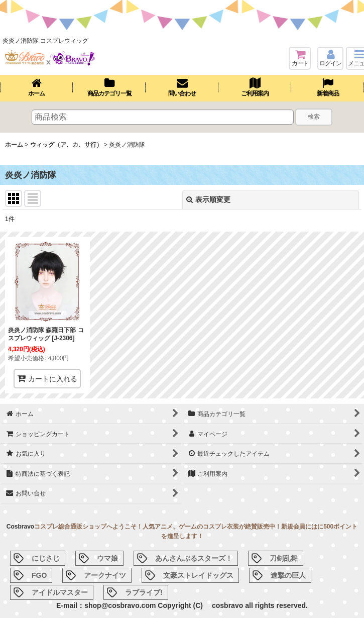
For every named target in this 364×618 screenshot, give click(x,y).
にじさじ (46, 558)
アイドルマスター (60, 592)
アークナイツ (105, 575)
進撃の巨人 (288, 575)
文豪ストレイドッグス (198, 575)
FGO (39, 575)
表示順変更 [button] (208, 199)
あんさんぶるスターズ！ (194, 558)
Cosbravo (20, 527)
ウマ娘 (107, 558)
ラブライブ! (144, 592)
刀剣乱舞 (284, 558)
